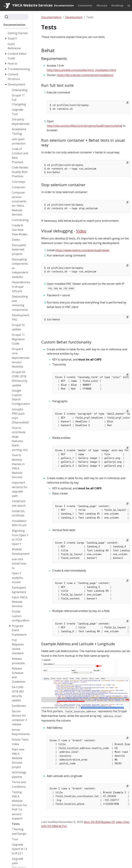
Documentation (51, 17)
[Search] (16, 17)
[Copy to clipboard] (127, 103)
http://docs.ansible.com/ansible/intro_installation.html (81, 70)
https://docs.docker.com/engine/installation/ (85, 75)
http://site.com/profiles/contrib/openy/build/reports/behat (85, 126)
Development (74, 17)
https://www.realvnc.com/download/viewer (82, 250)
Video (81, 231)
